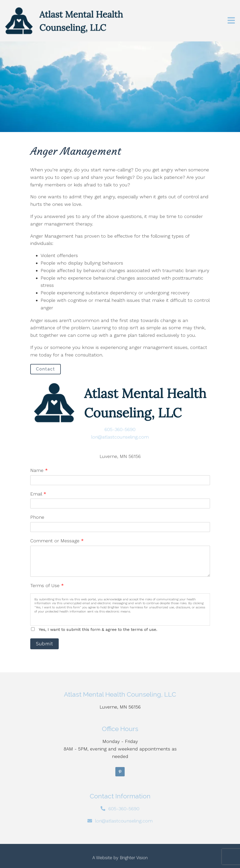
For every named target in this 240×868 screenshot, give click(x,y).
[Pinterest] (120, 772)
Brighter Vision (134, 858)
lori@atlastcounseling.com (120, 437)
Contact (46, 369)
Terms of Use (47, 585)
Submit (44, 644)
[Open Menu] (231, 21)
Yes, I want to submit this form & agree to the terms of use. (98, 629)
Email (38, 494)
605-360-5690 (120, 429)
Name (39, 470)
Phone (37, 517)
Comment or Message (57, 541)
